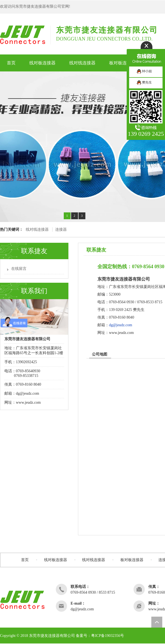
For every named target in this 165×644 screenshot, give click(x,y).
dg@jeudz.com (121, 325)
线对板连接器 (56, 560)
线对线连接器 (37, 229)
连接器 (61, 229)
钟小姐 (144, 71)
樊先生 (144, 82)
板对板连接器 (132, 560)
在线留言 (19, 269)
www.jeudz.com (28, 402)
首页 (25, 560)
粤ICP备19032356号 (108, 636)
